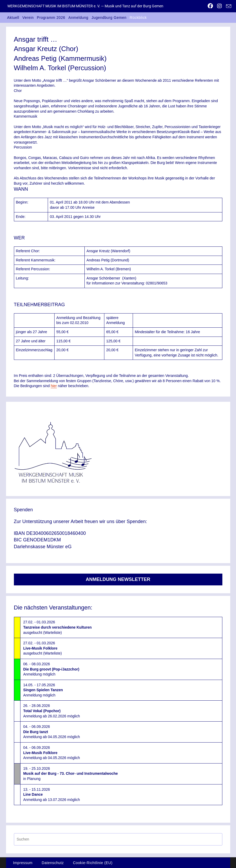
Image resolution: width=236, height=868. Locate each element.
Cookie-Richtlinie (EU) (93, 863)
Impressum (23, 863)
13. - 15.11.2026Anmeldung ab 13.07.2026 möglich (51, 795)
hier (54, 386)
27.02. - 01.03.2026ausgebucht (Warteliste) (57, 627)
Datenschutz (53, 863)
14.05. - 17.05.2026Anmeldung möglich (43, 690)
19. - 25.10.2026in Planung (70, 774)
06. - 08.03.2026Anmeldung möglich (51, 669)
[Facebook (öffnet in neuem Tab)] (210, 6)
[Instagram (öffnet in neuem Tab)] (219, 6)
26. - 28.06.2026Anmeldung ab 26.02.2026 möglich (51, 711)
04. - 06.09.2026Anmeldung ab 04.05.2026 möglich (51, 732)
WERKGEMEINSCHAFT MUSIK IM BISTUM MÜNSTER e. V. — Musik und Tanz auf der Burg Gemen (85, 6)
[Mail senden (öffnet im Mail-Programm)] (228, 6)
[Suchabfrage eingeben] (118, 839)
